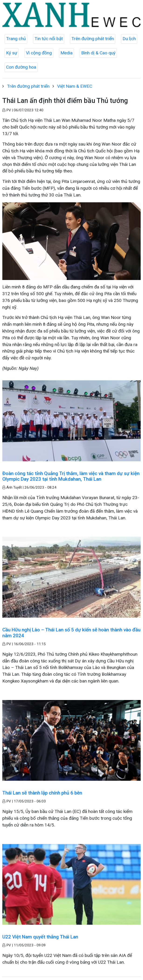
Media (66, 53)
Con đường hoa (21, 67)
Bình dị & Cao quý (98, 53)
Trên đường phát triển (93, 39)
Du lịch (129, 39)
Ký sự (12, 53)
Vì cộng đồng (39, 53)
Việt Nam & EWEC (75, 86)
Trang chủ (16, 39)
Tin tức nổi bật (49, 39)
